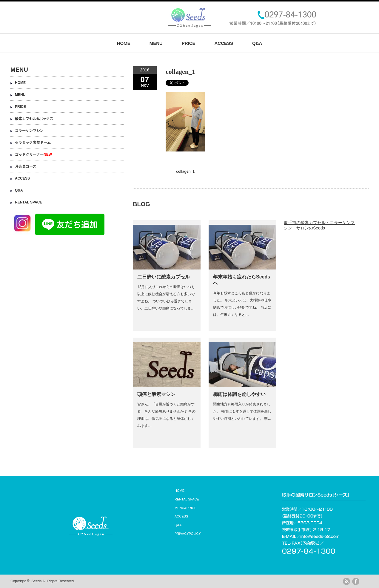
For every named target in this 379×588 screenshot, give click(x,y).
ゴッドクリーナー (33, 154)
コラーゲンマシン (29, 131)
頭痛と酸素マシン (156, 394)
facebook (356, 581)
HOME (124, 43)
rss (346, 581)
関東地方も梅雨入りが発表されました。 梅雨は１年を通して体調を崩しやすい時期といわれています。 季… (242, 411)
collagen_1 (185, 171)
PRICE (189, 43)
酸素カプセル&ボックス (34, 119)
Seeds (36, 581)
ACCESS (224, 43)
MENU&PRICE (185, 508)
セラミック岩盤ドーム (33, 143)
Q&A (257, 43)
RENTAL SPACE (28, 202)
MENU (156, 43)
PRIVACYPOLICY (188, 534)
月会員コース (26, 166)
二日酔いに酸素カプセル (164, 277)
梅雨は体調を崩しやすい (239, 394)
